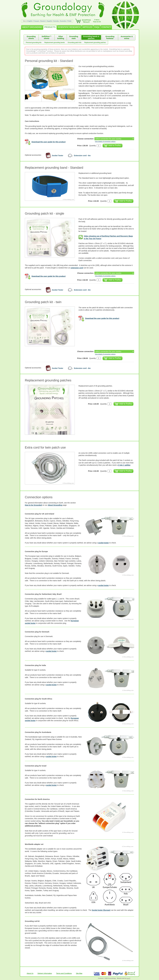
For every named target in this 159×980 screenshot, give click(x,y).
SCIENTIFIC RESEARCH (69, 27)
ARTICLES (87, 27)
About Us (30, 973)
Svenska (56, 21)
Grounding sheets (31, 37)
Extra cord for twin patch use (45, 447)
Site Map (79, 973)
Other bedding (61, 37)
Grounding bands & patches (91, 37)
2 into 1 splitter (124, 465)
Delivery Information (45, 973)
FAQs (97, 27)
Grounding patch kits (75, 43)
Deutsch (43, 21)
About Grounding (55, 505)
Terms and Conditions (64, 973)
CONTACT (106, 27)
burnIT (129, 978)
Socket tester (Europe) (101, 910)
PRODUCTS (50, 27)
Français (36, 21)
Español (50, 21)
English (30, 21)
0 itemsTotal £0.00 (97, 21)
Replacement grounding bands (54, 43)
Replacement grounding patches (95, 43)
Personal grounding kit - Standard (49, 61)
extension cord (77, 268)
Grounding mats (74, 37)
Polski (69, 21)
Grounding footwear (110, 37)
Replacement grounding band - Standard (54, 168)
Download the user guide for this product (49, 142)
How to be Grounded (33, 505)
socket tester (103, 543)
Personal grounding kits (34, 43)
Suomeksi (63, 21)
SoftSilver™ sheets (47, 37)
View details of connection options (105, 141)
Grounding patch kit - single (45, 213)
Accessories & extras (127, 37)
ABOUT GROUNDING (32, 27)
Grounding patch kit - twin (43, 302)
